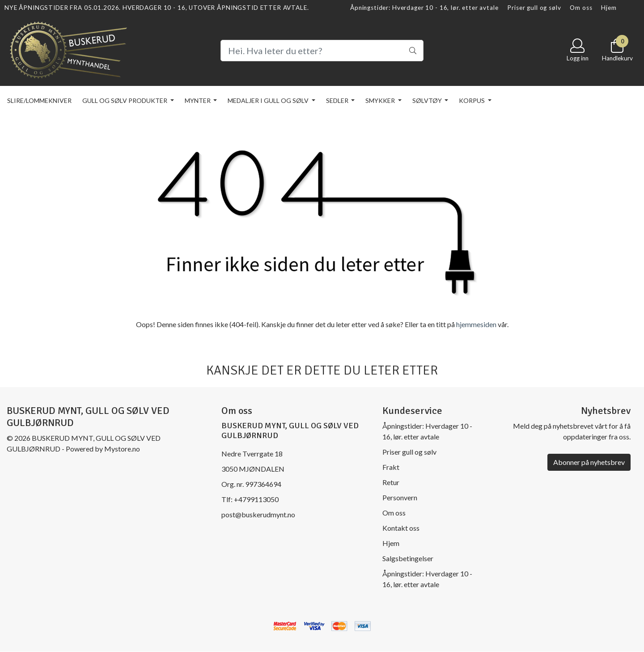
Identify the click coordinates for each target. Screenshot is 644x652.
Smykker (381, 100)
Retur (391, 482)
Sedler (338, 100)
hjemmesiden (476, 324)
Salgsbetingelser (408, 558)
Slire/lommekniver (39, 100)
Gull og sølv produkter (125, 100)
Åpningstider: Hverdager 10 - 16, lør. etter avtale (424, 8)
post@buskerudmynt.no (258, 514)
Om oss (581, 8)
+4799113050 (256, 499)
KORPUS (472, 100)
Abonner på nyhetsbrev (589, 462)
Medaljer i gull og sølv (269, 100)
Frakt (391, 467)
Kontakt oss (401, 528)
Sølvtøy (428, 100)
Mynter (198, 100)
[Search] (322, 51)
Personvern (400, 497)
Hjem (609, 8)
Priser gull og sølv (534, 8)
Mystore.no (122, 449)
